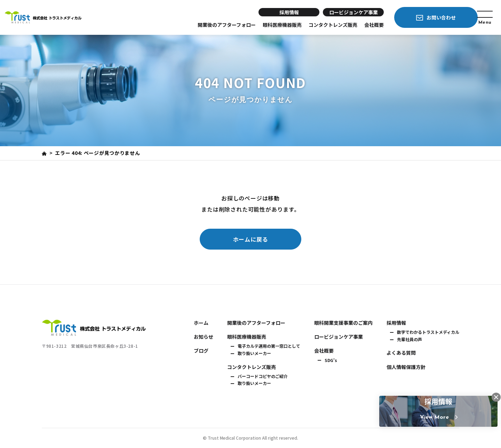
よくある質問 (401, 353)
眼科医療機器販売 (269, 25)
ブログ (201, 351)
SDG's (331, 360)
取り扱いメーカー (254, 353)
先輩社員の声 (409, 339)
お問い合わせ (428, 17)
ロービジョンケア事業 (340, 12)
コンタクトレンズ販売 (320, 25)
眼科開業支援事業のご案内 (343, 323)
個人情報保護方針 (406, 367)
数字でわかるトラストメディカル (428, 332)
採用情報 (276, 12)
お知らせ (204, 337)
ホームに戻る (251, 239)
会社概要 (361, 25)
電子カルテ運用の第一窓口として (269, 346)
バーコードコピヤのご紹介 (263, 376)
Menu (483, 20)
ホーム (201, 323)
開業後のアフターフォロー (213, 25)
